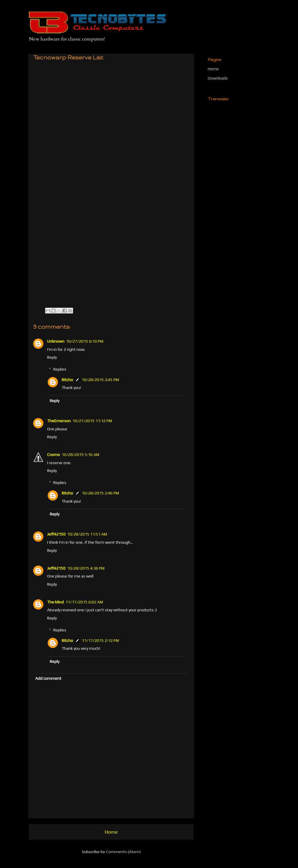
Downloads (218, 78)
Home (111, 832)
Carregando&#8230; (118, 181)
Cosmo (54, 455)
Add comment (48, 678)
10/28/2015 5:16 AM (80, 455)
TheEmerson (59, 421)
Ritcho (67, 380)
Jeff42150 (56, 534)
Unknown (56, 341)
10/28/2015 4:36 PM (86, 568)
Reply (52, 357)
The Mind (55, 602)
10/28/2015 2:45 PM (100, 380)
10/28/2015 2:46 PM (100, 493)
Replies (60, 369)
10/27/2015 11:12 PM (92, 421)
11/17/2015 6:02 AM (84, 602)
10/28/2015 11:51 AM (87, 534)
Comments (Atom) (124, 852)
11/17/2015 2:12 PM (100, 640)
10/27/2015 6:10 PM (85, 341)
